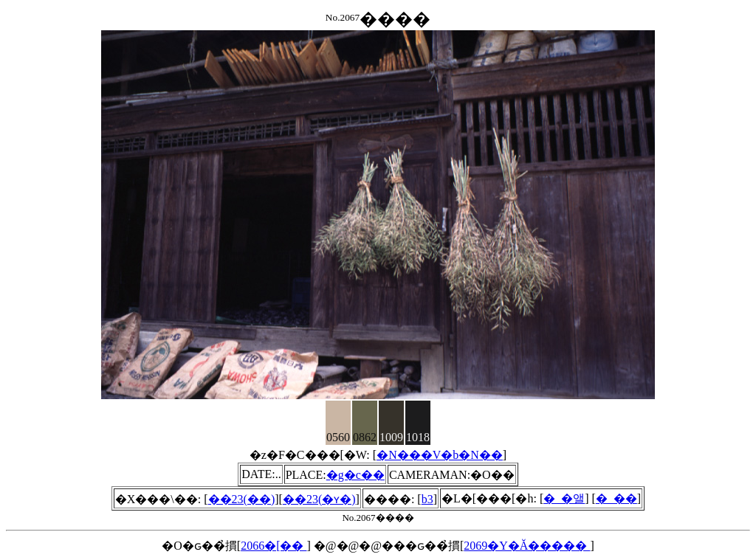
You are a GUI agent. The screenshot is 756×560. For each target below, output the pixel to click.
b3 (427, 499)
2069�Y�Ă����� (527, 546)
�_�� (616, 498)
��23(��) (242, 499)
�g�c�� (355, 475)
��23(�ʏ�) (319, 499)
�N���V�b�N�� (440, 455)
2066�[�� (274, 546)
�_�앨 (564, 498)
